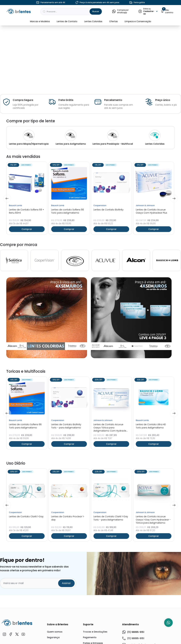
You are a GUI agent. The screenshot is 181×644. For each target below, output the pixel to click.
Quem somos (55, 632)
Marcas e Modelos (40, 21)
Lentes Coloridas (93, 21)
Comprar (27, 229)
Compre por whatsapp (120, 11)
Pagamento (90, 637)
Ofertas (113, 21)
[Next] (174, 198)
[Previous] (7, 198)
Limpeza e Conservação (138, 21)
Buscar (96, 11)
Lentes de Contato (67, 21)
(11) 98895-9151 (133, 632)
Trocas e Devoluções (95, 632)
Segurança (53, 637)
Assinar (66, 583)
